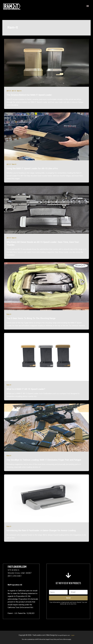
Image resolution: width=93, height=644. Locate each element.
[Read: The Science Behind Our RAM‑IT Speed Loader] (47, 63)
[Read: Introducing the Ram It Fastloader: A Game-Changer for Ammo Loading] (47, 498)
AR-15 (14, 91)
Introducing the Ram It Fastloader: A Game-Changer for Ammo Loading (41, 530)
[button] (88, 6)
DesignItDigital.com (63, 635)
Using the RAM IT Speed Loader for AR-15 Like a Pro (32, 168)
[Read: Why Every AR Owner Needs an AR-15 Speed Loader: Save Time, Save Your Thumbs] (47, 210)
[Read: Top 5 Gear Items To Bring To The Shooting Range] (47, 286)
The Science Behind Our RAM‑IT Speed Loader (29, 95)
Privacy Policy (53, 639)
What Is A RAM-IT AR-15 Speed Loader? (26, 389)
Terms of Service (64, 639)
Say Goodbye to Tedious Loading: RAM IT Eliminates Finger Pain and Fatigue (44, 460)
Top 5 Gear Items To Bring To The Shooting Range (31, 318)
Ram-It (19, 91)
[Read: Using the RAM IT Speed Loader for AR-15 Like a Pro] (47, 136)
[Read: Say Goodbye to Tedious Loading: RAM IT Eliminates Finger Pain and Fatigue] (47, 428)
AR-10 (9, 91)
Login (74, 635)
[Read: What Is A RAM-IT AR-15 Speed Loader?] (47, 357)
